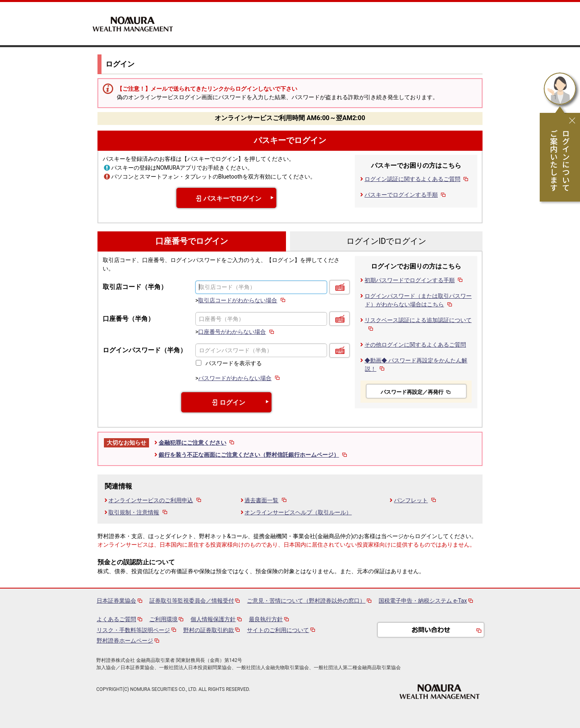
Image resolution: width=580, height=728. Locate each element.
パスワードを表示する (234, 363)
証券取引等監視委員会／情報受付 (192, 601)
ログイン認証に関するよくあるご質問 (417, 179)
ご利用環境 (164, 619)
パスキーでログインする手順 (406, 195)
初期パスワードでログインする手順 (414, 280)
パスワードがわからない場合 (239, 378)
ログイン (226, 402)
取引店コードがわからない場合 (242, 300)
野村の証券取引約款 (209, 630)
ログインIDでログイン (386, 241)
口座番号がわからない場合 (237, 332)
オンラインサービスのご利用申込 (155, 500)
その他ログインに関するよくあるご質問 (415, 345)
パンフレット (415, 500)
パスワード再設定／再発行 (416, 392)
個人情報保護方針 (213, 619)
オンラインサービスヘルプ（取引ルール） (298, 512)
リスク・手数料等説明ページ (133, 630)
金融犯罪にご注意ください (197, 443)
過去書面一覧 (266, 500)
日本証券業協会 (116, 601)
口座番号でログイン (192, 241)
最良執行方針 (266, 619)
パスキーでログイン (290, 140)
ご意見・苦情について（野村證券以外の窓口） (306, 601)
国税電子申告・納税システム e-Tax (423, 601)
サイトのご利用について (278, 630)
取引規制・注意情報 (138, 512)
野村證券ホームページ (125, 641)
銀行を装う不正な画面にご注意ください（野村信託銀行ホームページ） (254, 455)
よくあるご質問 (116, 619)
